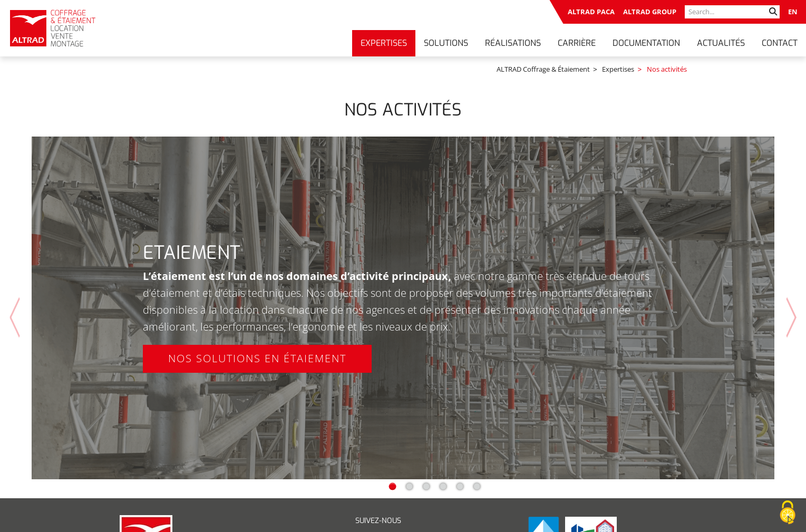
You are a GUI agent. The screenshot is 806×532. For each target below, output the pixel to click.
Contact (780, 43)
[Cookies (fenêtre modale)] (788, 513)
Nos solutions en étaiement (257, 348)
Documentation (646, 43)
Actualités (721, 43)
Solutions (446, 43)
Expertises (384, 43)
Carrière (577, 43)
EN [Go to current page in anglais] (793, 12)
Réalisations (513, 43)
